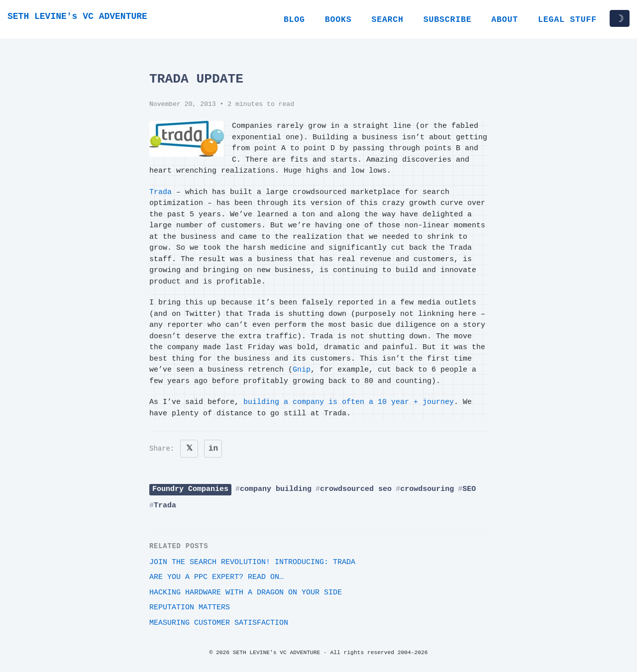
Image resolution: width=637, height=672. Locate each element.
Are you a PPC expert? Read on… (216, 577)
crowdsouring (427, 489)
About (505, 20)
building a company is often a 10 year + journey (349, 402)
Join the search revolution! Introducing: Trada (252, 562)
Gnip (302, 370)
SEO (469, 489)
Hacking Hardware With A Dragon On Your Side (246, 593)
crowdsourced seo (356, 489)
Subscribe (448, 20)
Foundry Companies (190, 489)
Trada (160, 192)
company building (276, 489)
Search (387, 20)
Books (338, 20)
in (213, 449)
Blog (294, 20)
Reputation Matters (190, 608)
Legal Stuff (567, 20)
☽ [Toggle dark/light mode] (620, 18)
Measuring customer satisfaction (219, 623)
